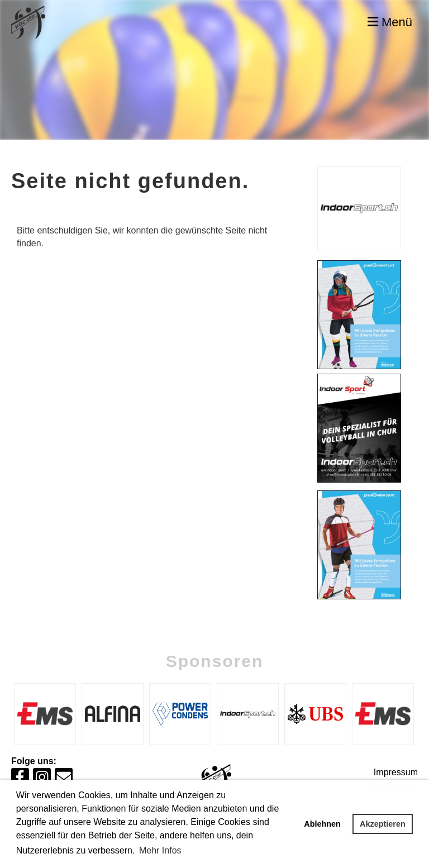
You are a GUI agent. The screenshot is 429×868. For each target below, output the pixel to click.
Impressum (396, 772)
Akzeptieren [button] (383, 824)
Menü (390, 22)
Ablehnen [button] (322, 824)
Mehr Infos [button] (160, 850)
